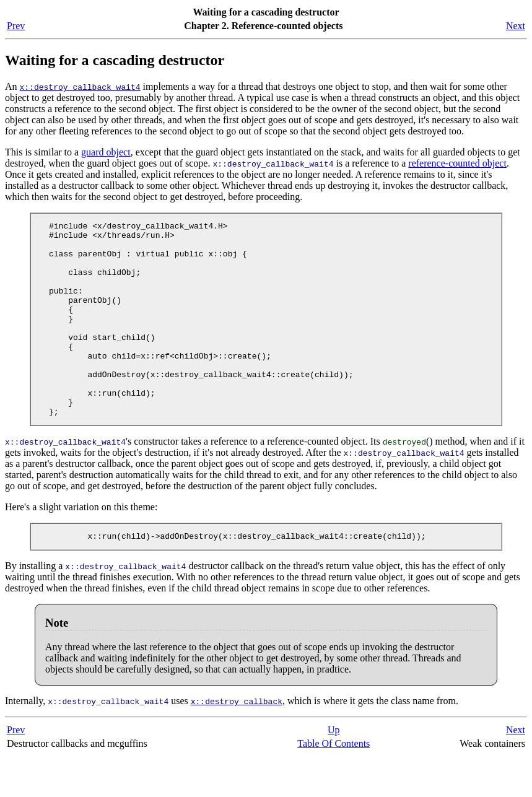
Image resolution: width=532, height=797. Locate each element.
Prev (16, 26)
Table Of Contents (334, 784)
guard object (106, 152)
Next (516, 26)
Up (334, 771)
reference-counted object (457, 163)
